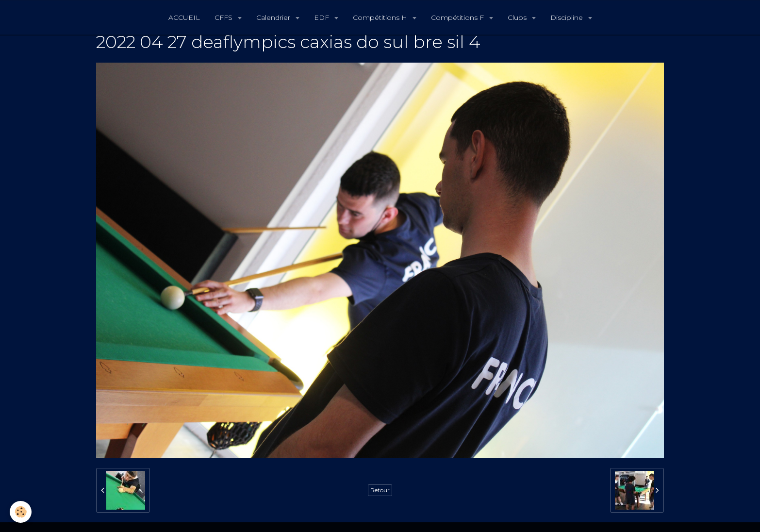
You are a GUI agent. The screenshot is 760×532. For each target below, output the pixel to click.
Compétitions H (381, 17)
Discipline (568, 17)
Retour (380, 490)
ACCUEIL (184, 17)
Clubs (518, 17)
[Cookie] (21, 512)
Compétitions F (458, 17)
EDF (322, 17)
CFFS (224, 17)
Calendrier (274, 17)
